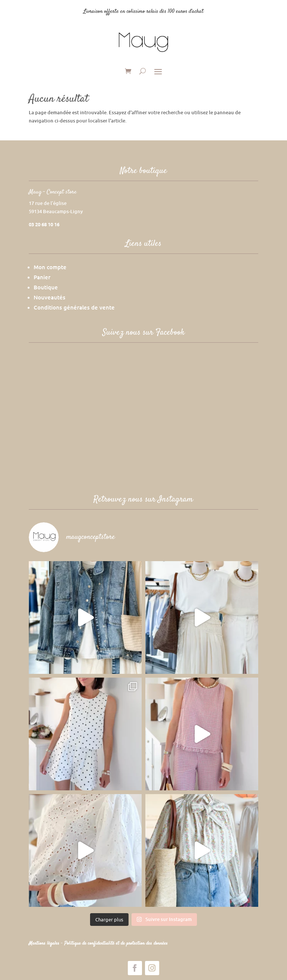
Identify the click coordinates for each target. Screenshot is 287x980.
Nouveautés (50, 297)
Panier (42, 277)
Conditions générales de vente (74, 307)
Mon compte (50, 267)
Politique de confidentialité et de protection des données (116, 943)
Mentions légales (45, 943)
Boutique (46, 287)
